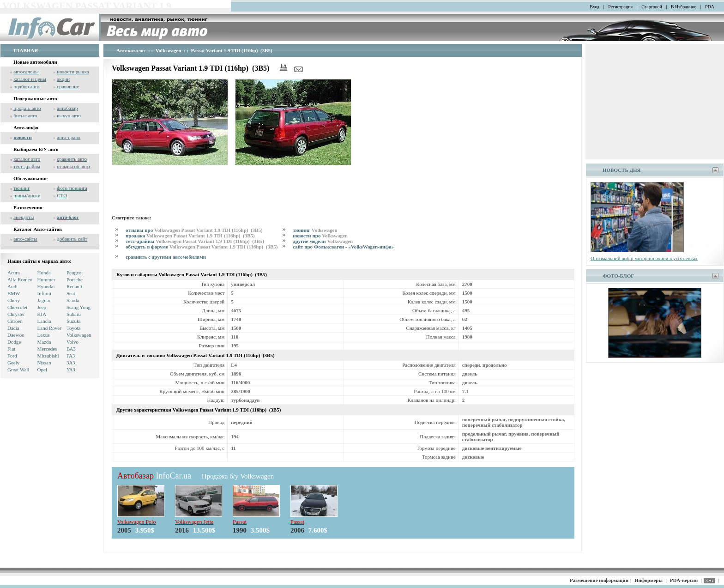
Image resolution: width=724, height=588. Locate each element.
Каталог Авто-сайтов (38, 229)
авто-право (69, 137)
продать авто (27, 108)
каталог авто (27, 159)
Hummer (46, 279)
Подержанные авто (35, 98)
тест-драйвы (27, 166)
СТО (62, 195)
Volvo (72, 342)
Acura (14, 273)
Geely (13, 363)
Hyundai (46, 286)
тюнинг (21, 188)
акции (63, 79)
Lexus (44, 335)
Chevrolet (17, 307)
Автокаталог (131, 50)
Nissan (44, 363)
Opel (42, 370)
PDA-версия (684, 580)
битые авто (25, 115)
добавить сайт (72, 239)
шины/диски (27, 195)
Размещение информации (599, 580)
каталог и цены (30, 79)
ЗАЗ (71, 363)
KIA (42, 314)
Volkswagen (79, 335)
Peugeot (75, 273)
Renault (74, 286)
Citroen (15, 321)
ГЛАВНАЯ (26, 50)
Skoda (73, 300)
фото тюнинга (72, 188)
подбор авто (26, 86)
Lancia (44, 321)
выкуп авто (69, 115)
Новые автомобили (35, 62)
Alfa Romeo (20, 279)
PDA (710, 7)
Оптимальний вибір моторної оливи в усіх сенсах (644, 258)
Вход (594, 7)
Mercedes (47, 349)
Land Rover (49, 328)
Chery (14, 300)
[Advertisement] (280, 188)
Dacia (13, 328)
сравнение (68, 86)
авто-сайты (25, 239)
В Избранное (684, 7)
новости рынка (73, 72)
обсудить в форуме (202, 247)
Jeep (42, 307)
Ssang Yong (78, 307)
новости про (320, 236)
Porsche (75, 279)
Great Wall (18, 370)
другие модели (323, 241)
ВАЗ (71, 349)
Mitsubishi (48, 356)
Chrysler (16, 314)
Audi (12, 286)
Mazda (44, 342)
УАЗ (71, 370)
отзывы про (195, 230)
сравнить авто (72, 159)
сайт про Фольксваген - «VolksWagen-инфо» (343, 247)
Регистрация (620, 7)
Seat (71, 293)
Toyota (73, 328)
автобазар (67, 108)
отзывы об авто (73, 166)
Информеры (649, 580)
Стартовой (652, 7)
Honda (44, 273)
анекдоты (24, 217)
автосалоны (26, 72)
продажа (191, 236)
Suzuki (74, 321)
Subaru (74, 314)
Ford (12, 356)
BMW (14, 293)
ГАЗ (71, 356)
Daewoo (16, 335)
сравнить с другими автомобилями (166, 257)
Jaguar (44, 300)
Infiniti (45, 293)
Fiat (11, 349)
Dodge (14, 342)
